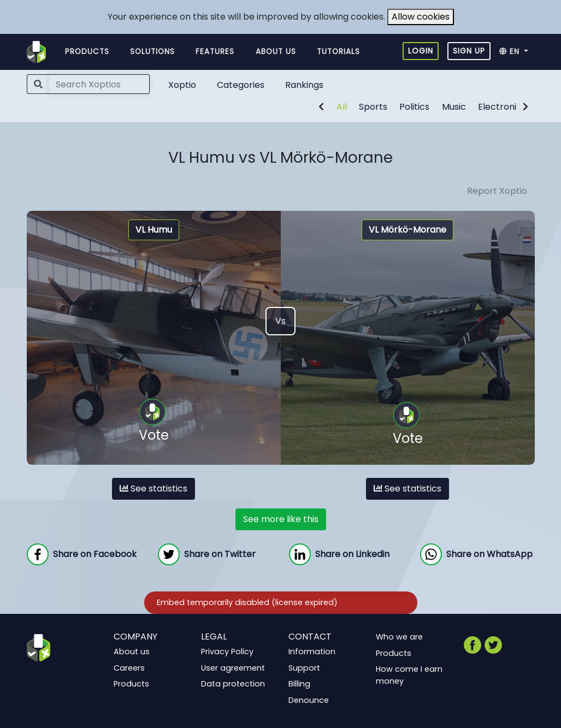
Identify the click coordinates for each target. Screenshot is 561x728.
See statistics (153, 489)
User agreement (233, 667)
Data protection (233, 684)
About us (276, 52)
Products (87, 52)
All (342, 107)
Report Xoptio (497, 191)
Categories (241, 85)
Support (304, 667)
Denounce (309, 700)
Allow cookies (421, 17)
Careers (129, 667)
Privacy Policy (227, 652)
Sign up (469, 51)
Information (312, 652)
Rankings (304, 85)
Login (421, 51)
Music (454, 107)
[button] (517, 52)
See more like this (281, 519)
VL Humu (154, 230)
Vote (154, 421)
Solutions (152, 52)
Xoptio (182, 85)
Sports (373, 107)
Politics (414, 107)
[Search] (99, 84)
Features (215, 52)
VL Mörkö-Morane (408, 230)
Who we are (399, 637)
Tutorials (338, 52)
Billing (299, 684)
